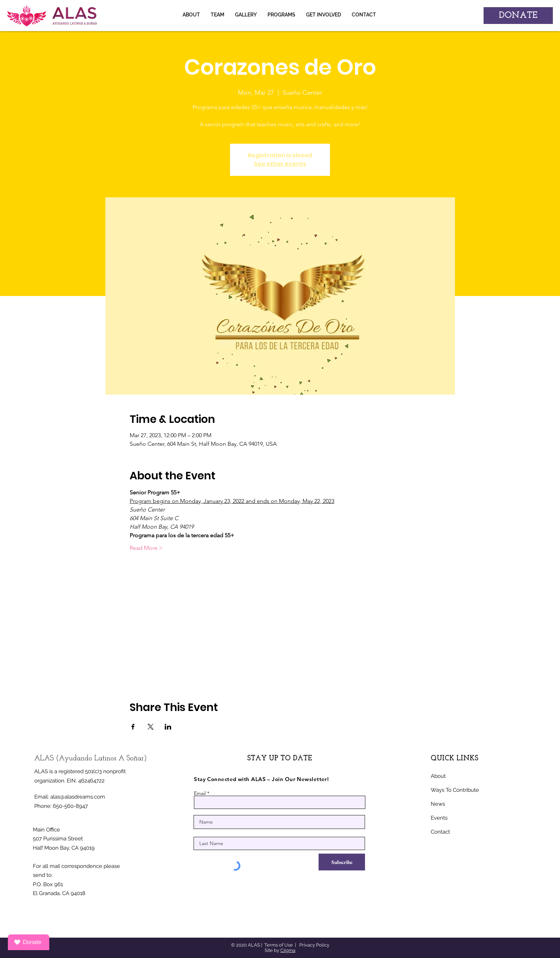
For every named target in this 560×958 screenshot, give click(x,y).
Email (200, 793)
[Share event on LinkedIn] (168, 727)
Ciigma (288, 950)
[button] (246, 15)
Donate (27, 942)
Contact (440, 832)
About (438, 776)
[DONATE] (518, 16)
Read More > (146, 548)
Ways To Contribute (455, 790)
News (438, 804)
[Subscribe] (342, 862)
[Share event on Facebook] (133, 727)
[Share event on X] (151, 727)
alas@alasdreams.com (78, 797)
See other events (280, 164)
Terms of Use (279, 945)
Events (439, 818)
